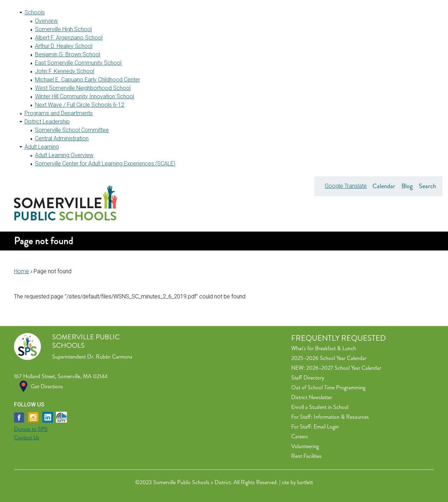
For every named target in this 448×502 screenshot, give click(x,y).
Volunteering (305, 446)
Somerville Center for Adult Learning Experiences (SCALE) (105, 164)
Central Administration (62, 138)
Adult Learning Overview (64, 155)
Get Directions (47, 386)
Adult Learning (42, 147)
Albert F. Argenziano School (69, 38)
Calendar (384, 186)
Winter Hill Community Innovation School (85, 96)
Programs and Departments (59, 113)
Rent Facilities (306, 456)
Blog (407, 186)
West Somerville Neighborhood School (83, 88)
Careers (300, 436)
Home (22, 271)
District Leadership (47, 122)
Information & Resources (341, 417)
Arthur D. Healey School (64, 46)
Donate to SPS (31, 429)
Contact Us (27, 437)
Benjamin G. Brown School (68, 54)
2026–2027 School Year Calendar (344, 368)
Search (428, 186)
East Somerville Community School (78, 63)
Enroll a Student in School (320, 407)
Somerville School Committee (72, 130)
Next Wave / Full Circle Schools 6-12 (80, 105)
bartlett (305, 482)
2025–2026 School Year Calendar (329, 358)
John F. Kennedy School (65, 71)
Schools (35, 12)
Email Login (326, 427)
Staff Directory (308, 378)
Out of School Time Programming (328, 387)
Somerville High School (63, 29)
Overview (46, 21)
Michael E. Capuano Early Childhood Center (87, 80)
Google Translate (346, 186)
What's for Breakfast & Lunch (324, 348)
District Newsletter (312, 397)
